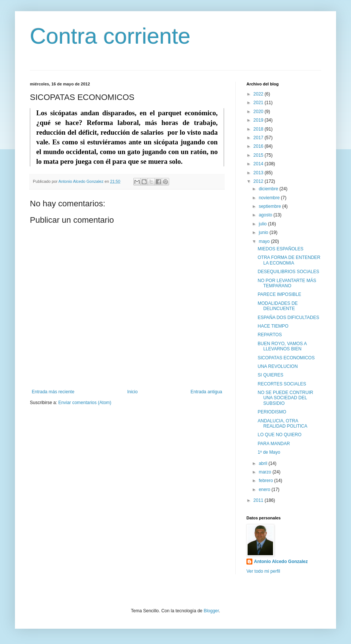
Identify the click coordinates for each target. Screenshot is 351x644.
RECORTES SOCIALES (282, 384)
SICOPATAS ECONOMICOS (286, 358)
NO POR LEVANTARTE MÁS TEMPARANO (287, 283)
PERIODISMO (272, 412)
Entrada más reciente (53, 392)
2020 (259, 112)
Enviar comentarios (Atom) (85, 403)
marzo (266, 472)
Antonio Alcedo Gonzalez (281, 562)
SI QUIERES (271, 375)
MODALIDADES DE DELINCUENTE (278, 306)
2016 (259, 146)
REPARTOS (270, 335)
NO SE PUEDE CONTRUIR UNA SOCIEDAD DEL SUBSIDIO (285, 398)
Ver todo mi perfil (263, 571)
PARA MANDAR (274, 444)
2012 (259, 181)
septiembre (271, 206)
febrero (266, 481)
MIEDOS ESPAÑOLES (280, 249)
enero (265, 490)
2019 (259, 120)
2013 (259, 173)
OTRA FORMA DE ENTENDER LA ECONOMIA (289, 260)
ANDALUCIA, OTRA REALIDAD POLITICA (282, 423)
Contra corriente (110, 36)
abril (264, 463)
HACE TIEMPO (273, 326)
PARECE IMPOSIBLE (279, 294)
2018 (259, 129)
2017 (259, 138)
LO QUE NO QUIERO (279, 435)
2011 (259, 500)
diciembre (269, 189)
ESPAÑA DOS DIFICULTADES (288, 318)
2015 (259, 155)
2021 (259, 103)
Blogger (211, 611)
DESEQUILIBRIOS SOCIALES (288, 272)
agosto (266, 215)
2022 (259, 94)
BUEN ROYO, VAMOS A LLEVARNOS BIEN (282, 346)
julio (263, 224)
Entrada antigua (206, 392)
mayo (265, 241)
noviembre (270, 198)
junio (264, 232)
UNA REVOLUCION (278, 366)
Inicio (133, 392)
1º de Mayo (269, 452)
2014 (259, 164)
